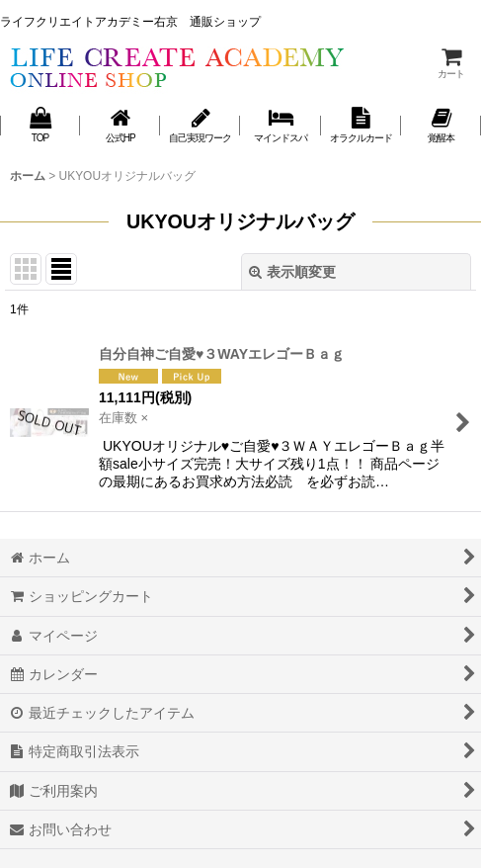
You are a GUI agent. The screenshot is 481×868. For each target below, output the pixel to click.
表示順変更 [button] (292, 272)
